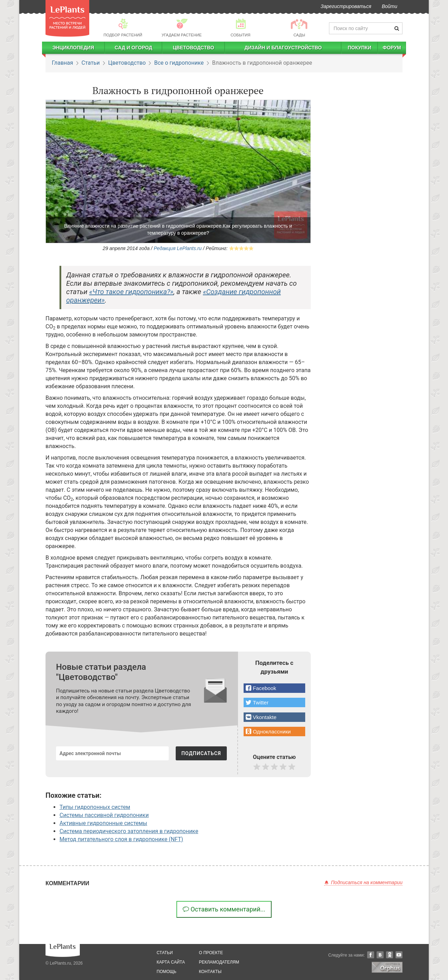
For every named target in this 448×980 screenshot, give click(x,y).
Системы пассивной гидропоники (104, 815)
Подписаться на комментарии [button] (363, 882)
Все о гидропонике (179, 63)
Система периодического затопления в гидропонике (129, 831)
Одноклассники (390, 955)
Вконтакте (380, 955)
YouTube (399, 955)
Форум (392, 48)
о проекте (211, 953)
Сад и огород (133, 48)
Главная (62, 63)
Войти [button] (390, 6)
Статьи (91, 63)
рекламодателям (219, 962)
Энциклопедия (73, 48)
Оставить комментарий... (224, 909)
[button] (274, 688)
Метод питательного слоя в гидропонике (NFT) (121, 839)
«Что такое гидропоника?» (131, 292)
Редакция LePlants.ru (178, 248)
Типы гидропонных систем (95, 807)
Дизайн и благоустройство (283, 48)
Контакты (210, 972)
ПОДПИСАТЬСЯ (201, 753)
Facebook (371, 955)
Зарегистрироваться (346, 6)
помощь (167, 972)
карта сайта (171, 962)
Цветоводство (194, 48)
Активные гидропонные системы (103, 823)
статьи (165, 953)
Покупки (359, 48)
